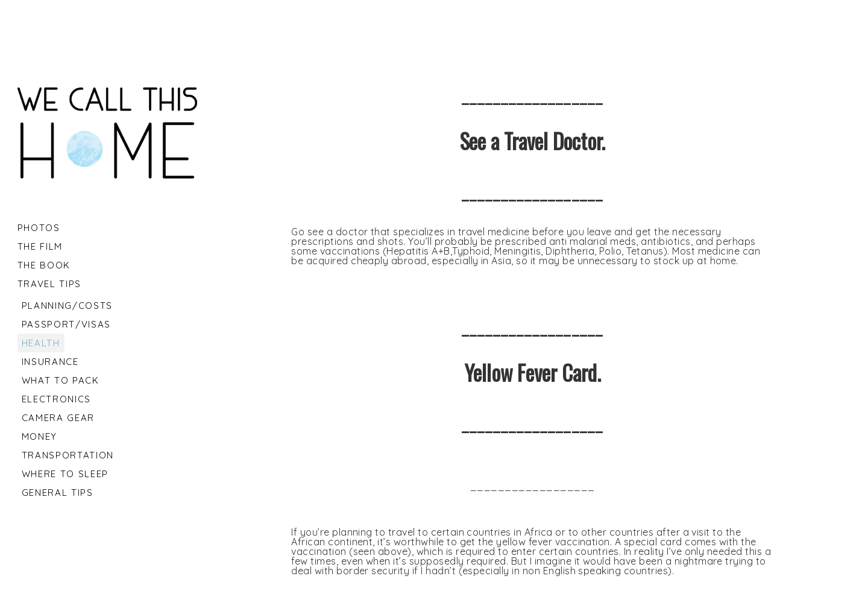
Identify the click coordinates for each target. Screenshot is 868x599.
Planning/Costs (67, 306)
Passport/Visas (66, 324)
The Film (40, 246)
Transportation (68, 455)
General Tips (58, 493)
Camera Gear (58, 418)
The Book (44, 265)
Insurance (50, 362)
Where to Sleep (65, 474)
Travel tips (49, 284)
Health (41, 343)
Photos (39, 228)
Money (39, 436)
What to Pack (61, 380)
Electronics (56, 399)
